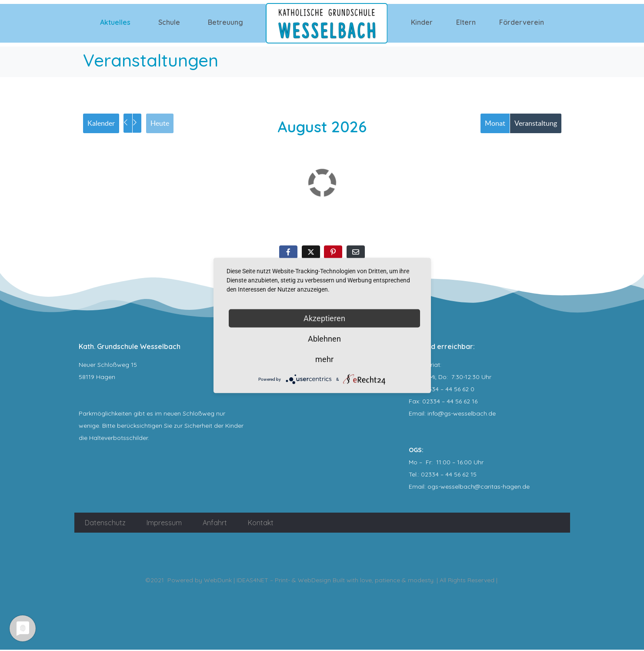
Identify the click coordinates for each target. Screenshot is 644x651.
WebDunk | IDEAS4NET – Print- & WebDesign (267, 581)
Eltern (466, 22)
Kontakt (261, 524)
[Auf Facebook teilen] (288, 253)
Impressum (164, 524)
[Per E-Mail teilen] (356, 253)
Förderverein (522, 22)
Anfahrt (215, 524)
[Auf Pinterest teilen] (333, 253)
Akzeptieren (324, 318)
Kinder (422, 22)
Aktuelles (115, 22)
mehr (324, 359)
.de (525, 488)
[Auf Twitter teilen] (311, 253)
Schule (169, 22)
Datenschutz (105, 524)
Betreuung (225, 22)
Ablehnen (324, 339)
